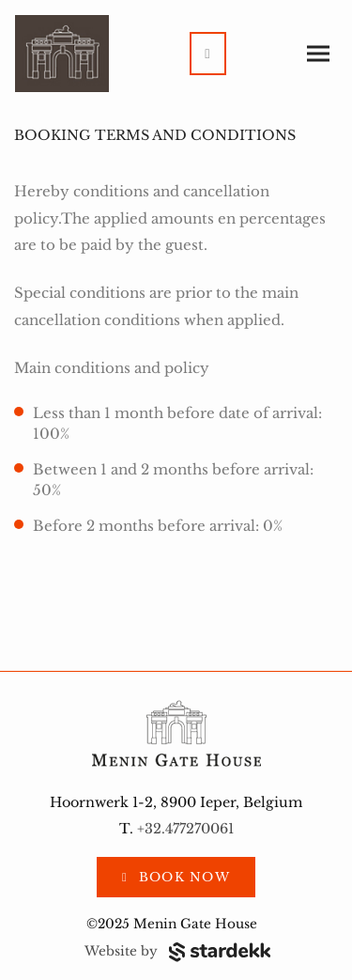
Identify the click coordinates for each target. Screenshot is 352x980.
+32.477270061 (185, 829)
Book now (182, 877)
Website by (177, 951)
